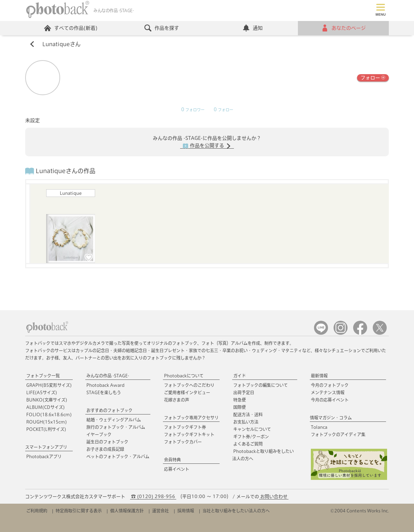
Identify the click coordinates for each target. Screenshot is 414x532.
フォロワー (193, 110)
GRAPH (49, 385)
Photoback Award (105, 385)
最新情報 (319, 376)
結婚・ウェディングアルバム (114, 420)
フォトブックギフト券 (185, 427)
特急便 (240, 400)
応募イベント (177, 469)
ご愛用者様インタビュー (187, 392)
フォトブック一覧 (43, 376)
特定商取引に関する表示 (79, 511)
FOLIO (49, 414)
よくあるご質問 (248, 444)
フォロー (373, 77)
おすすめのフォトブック (109, 410)
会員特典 (172, 460)
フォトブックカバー (183, 442)
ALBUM (45, 407)
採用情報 (186, 511)
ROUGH (47, 422)
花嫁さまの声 (177, 400)
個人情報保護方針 (127, 511)
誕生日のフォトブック (107, 442)
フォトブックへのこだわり (189, 385)
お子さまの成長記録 (105, 449)
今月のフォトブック (330, 385)
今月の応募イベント (330, 400)
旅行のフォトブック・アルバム (116, 427)
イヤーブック (99, 434)
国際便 (240, 407)
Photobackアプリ (44, 456)
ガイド (240, 376)
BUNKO (47, 400)
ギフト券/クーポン (251, 437)
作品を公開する (207, 146)
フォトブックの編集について (260, 385)
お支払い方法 (246, 422)
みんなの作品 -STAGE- (108, 376)
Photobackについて (184, 376)
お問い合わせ (274, 496)
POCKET (46, 429)
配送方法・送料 (248, 414)
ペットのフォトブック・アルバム (118, 456)
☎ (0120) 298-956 (153, 496)
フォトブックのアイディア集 (338, 434)
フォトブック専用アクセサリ (191, 418)
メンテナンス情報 (328, 392)
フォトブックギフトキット (189, 434)
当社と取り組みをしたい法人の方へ (236, 511)
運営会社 (160, 511)
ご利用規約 (37, 511)
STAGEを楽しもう (104, 392)
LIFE (42, 392)
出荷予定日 (244, 392)
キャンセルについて (252, 429)
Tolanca (319, 427)
